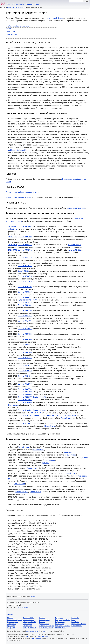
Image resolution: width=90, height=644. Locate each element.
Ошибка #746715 (25, 276)
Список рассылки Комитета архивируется (23, 192)
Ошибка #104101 (25, 415)
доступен (46, 631)
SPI (27, 636)
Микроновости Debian (79, 624)
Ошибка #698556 (25, 292)
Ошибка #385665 (25, 394)
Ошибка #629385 (25, 334)
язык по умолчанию (23, 607)
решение (68, 452)
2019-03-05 (13, 226)
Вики (37, 4)
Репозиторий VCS (11, 34)
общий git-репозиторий (76, 208)
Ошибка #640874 (25, 329)
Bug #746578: (23, 271)
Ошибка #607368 (25, 339)
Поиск (73, 620)
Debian (33, 597)
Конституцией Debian (55, 18)
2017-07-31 (13, 250)
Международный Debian (63, 620)
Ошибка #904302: (25, 237)
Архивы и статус (11, 32)
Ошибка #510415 (25, 366)
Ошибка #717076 (25, 281)
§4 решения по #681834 (29, 300)
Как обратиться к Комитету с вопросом (17, 26)
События (42, 622)
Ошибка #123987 (39, 415)
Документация (44, 624)
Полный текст (14, 405)
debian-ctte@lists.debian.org (19, 150)
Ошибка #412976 (25, 384)
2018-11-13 (13, 237)
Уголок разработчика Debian (16, 8)
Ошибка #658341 (25, 345)
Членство (9, 29)
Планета (29, 4)
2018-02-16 (13, 245)
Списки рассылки (61, 628)
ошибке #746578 (74, 245)
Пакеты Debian (28, 626)
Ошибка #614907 (25, 321)
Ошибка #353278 (39, 397)
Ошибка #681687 (25, 316)
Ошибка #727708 (25, 287)
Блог (9, 4)
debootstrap (13, 229)
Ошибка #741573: (25, 258)
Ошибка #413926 (25, 400)
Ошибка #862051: (25, 250)
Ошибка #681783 (25, 310)
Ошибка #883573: (25, 245)
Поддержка (59, 618)
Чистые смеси (27, 624)
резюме (85, 458)
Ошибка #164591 (25, 410)
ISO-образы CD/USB (29, 622)
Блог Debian (75, 622)
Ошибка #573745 (25, 303)
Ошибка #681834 (25, 305)
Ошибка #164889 (39, 410)
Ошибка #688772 (25, 297)
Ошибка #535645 (25, 358)
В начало (10, 615)
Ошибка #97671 (22, 492)
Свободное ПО (12, 624)
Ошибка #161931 (69, 415)
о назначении (71, 455)
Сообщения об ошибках (63, 626)
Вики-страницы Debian (46, 628)
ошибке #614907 (74, 250)
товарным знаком (36, 638)
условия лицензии (42, 636)
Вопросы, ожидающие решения (18, 197)
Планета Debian (77, 626)
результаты (13, 479)
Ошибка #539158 (25, 371)
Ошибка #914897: (25, 226)
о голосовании (49, 460)
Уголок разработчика (29, 628)
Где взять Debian (29, 618)
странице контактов (32, 631)
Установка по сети (29, 620)
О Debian (10, 618)
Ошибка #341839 (25, 392)
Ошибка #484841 (25, 376)
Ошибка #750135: (25, 266)
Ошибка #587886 (25, 352)
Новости (42, 618)
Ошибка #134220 (54, 415)
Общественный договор (14, 620)
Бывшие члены (10, 37)
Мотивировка (81, 476)
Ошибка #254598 (25, 402)
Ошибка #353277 (25, 397)
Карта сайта (75, 618)
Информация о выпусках (47, 626)
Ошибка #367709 (25, 389)
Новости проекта (44, 620)
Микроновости (18, 4)
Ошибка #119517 (25, 423)
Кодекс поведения (13, 622)
